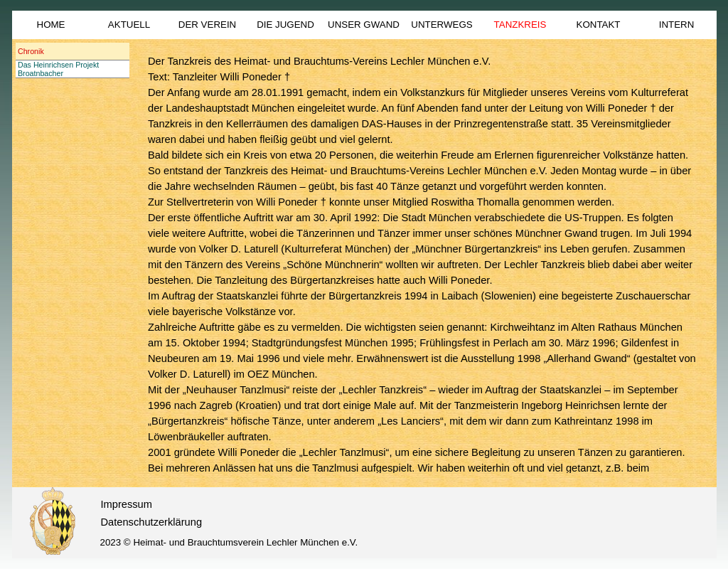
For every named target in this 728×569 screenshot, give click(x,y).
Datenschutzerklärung (152, 522)
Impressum (127, 504)
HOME (51, 25)
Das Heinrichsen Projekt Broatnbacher (58, 69)
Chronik (31, 51)
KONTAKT (599, 25)
